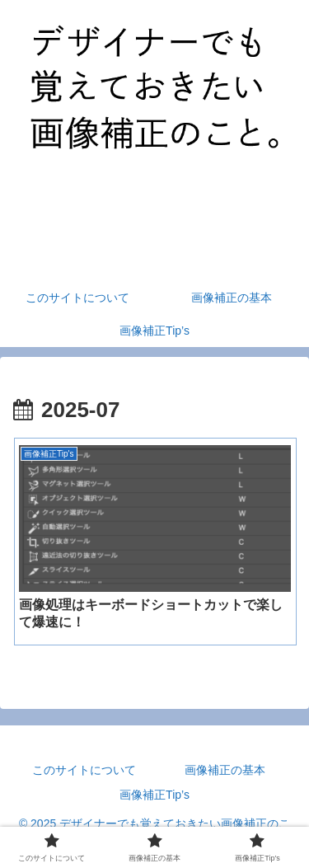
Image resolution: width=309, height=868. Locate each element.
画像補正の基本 (225, 770)
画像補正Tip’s (154, 795)
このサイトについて (84, 770)
